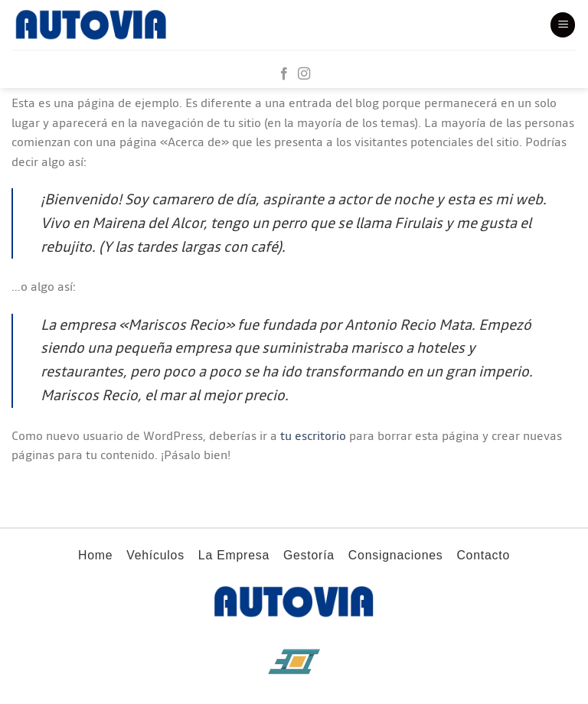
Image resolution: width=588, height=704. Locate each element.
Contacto (483, 555)
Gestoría (309, 555)
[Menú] (563, 25)
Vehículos (155, 555)
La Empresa (234, 555)
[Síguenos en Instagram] (304, 74)
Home (95, 555)
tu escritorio (313, 437)
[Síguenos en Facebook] (284, 74)
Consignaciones (396, 555)
